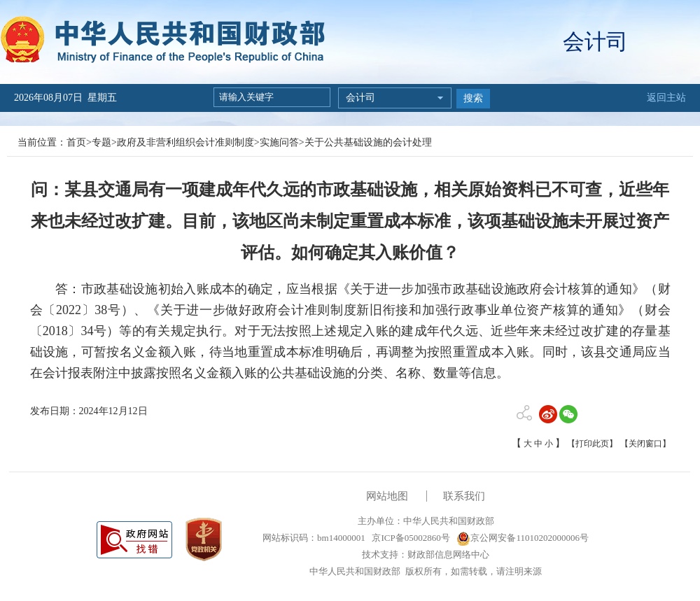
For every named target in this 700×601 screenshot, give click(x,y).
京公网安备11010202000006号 (523, 538)
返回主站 (666, 98)
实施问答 (279, 142)
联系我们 (464, 496)
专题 (101, 142)
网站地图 (387, 496)
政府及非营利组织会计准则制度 (185, 142)
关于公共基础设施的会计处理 (368, 142)
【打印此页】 (592, 444)
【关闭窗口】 (645, 444)
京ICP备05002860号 (409, 538)
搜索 (473, 98)
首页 (76, 142)
